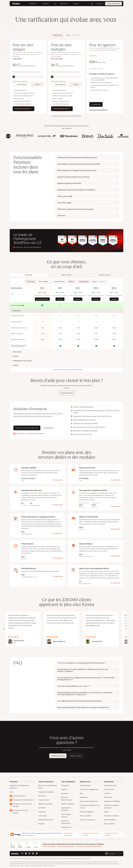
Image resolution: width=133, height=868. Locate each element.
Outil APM (42, 808)
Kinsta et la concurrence (66, 822)
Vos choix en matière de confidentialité (89, 846)
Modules (41, 824)
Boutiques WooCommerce (67, 799)
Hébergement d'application (68, 834)
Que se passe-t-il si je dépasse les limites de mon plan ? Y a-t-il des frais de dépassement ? (86, 679)
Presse (106, 812)
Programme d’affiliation (112, 801)
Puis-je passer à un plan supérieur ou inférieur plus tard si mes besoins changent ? (83, 670)
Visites (37, 84)
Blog (81, 793)
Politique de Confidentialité (66, 846)
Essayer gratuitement (113, 4)
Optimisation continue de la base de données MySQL (79, 164)
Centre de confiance (49, 846)
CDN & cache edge (65, 196)
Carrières (107, 793)
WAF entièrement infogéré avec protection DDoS (77, 170)
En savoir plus (96, 104)
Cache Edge (43, 816)
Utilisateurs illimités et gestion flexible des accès (77, 157)
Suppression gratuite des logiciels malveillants (76, 190)
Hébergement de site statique (20, 812)
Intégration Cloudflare (46, 792)
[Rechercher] (92, 4)
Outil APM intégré (64, 203)
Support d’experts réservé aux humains (73, 177)
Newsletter (84, 797)
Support (16, 365)
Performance (17, 352)
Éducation (65, 793)
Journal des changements (89, 789)
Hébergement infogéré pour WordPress (20, 787)
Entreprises (65, 785)
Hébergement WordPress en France (90, 807)
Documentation (85, 785)
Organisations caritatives (66, 809)
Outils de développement (89, 801)
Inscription (60, 299)
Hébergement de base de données (91, 834)
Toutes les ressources (88, 820)
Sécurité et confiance (112, 816)
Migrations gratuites (45, 804)
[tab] (29, 275)
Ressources (17, 311)
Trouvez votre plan (67, 393)
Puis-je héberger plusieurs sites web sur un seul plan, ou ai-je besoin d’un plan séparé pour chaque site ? (85, 693)
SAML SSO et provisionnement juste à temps (75, 209)
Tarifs (12, 792)
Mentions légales (110, 820)
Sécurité (16, 356)
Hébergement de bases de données (22, 805)
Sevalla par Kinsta (19, 796)
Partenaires (108, 797)
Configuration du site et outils (22, 361)
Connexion (100, 4)
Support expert (44, 800)
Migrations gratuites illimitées (69, 183)
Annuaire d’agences (87, 812)
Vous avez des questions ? (99, 110)
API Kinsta (61, 216)
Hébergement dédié (46, 820)
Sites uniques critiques (66, 816)
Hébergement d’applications (23, 800)
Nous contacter (109, 824)
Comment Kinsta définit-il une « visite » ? (74, 686)
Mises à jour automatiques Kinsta (48, 787)
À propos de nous (110, 785)
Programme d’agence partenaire (112, 807)
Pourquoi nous (109, 789)
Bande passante (22, 84)
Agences (64, 789)
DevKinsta (42, 812)
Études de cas (66, 827)
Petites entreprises (68, 804)
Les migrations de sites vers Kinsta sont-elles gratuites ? (80, 701)
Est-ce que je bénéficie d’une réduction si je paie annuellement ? (83, 707)
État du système (86, 816)
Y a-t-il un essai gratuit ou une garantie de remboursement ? (82, 663)
